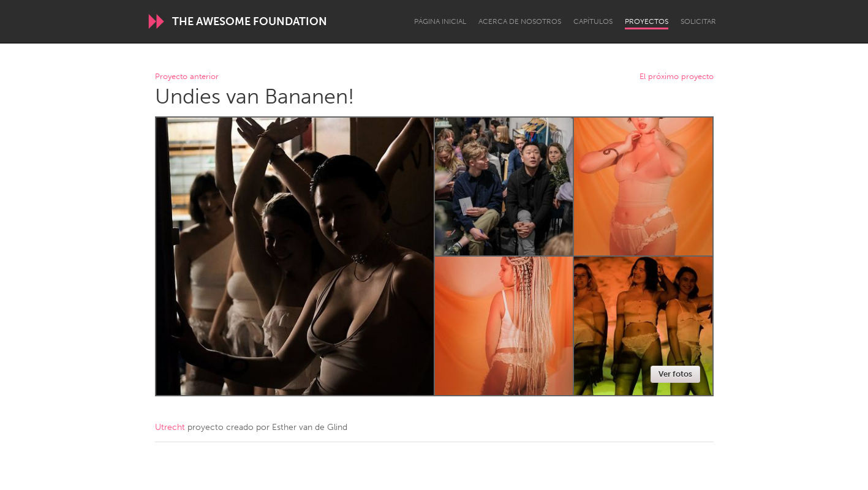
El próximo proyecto (677, 77)
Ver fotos (675, 374)
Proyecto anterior (187, 77)
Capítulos (593, 21)
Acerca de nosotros (520, 21)
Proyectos (647, 21)
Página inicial (440, 21)
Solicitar (698, 21)
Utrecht (170, 427)
